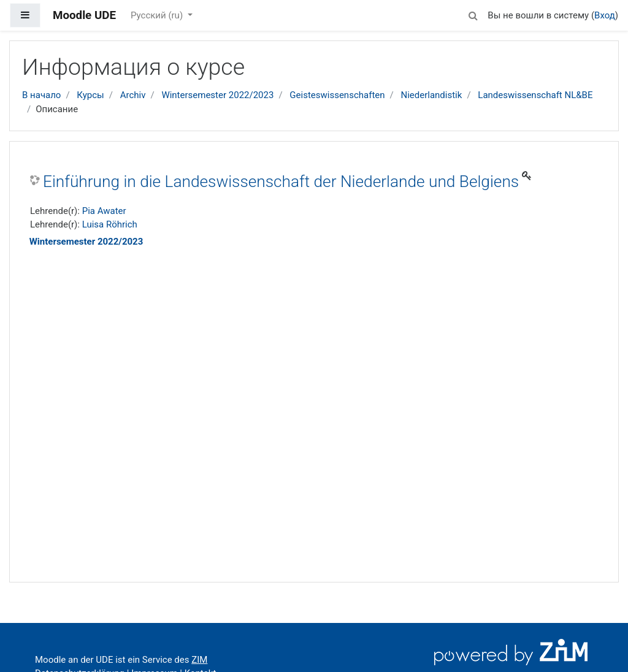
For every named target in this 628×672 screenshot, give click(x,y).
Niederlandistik (431, 95)
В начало (41, 95)
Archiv (133, 95)
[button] (473, 14)
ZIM (199, 660)
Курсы (90, 95)
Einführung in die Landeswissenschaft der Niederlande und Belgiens (281, 181)
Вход (605, 15)
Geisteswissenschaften (337, 95)
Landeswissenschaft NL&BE (535, 95)
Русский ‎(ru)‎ (158, 15)
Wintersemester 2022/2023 (217, 95)
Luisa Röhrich (110, 224)
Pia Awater (104, 211)
